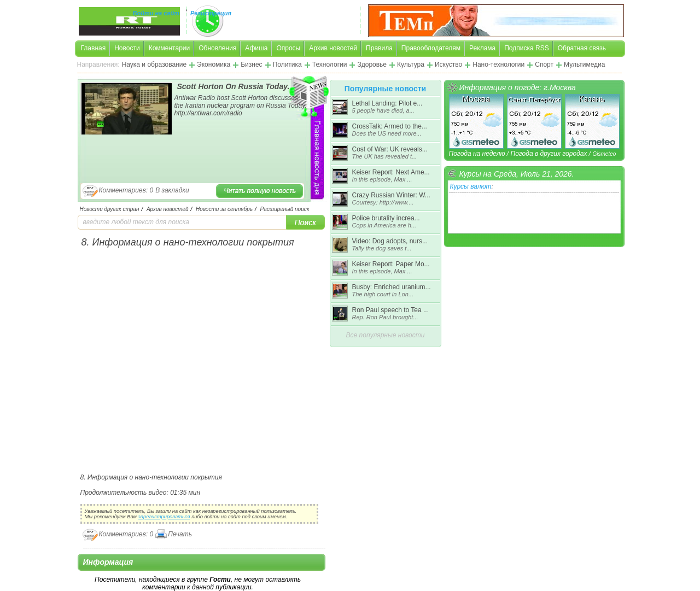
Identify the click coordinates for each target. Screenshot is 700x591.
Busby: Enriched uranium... (392, 287)
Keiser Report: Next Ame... (391, 172)
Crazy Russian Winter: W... (391, 195)
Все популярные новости (386, 335)
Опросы (288, 48)
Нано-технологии (498, 65)
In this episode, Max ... (382, 179)
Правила (379, 48)
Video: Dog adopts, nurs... (390, 241)
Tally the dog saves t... (382, 248)
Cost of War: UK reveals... (390, 149)
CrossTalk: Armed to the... (390, 126)
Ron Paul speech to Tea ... (391, 310)
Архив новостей (333, 48)
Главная (94, 48)
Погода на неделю (477, 154)
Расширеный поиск (285, 209)
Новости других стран (110, 209)
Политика (287, 65)
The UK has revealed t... (385, 156)
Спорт (544, 65)
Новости (127, 48)
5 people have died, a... (383, 110)
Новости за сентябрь (224, 209)
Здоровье (372, 65)
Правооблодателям (431, 48)
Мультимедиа (584, 65)
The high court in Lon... (383, 294)
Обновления (217, 48)
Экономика (214, 65)
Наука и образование (154, 65)
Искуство (448, 65)
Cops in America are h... (384, 225)
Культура (411, 65)
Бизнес (251, 65)
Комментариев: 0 (126, 190)
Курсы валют (471, 186)
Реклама (482, 48)
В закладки (172, 190)
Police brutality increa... (386, 218)
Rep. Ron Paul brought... (385, 317)
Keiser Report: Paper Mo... (391, 264)
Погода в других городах (549, 154)
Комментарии (170, 48)
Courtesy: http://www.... (383, 202)
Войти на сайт (156, 13)
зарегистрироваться (164, 517)
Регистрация (211, 13)
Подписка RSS (526, 48)
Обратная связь (582, 48)
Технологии (330, 65)
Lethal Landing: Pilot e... (387, 103)
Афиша (256, 48)
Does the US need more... (387, 133)
